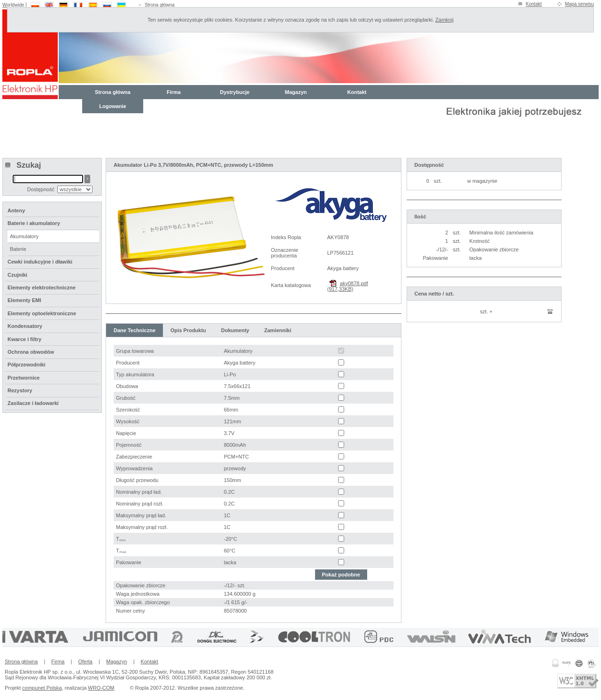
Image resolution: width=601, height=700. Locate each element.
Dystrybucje (235, 92)
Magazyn (296, 92)
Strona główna (160, 5)
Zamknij (444, 20)
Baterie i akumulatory (34, 223)
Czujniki (17, 275)
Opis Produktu (188, 330)
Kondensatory (25, 326)
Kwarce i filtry (24, 339)
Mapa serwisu (579, 4)
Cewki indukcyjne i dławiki (40, 262)
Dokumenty (235, 330)
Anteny (16, 210)
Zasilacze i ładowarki (33, 403)
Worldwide (13, 5)
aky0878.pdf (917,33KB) (348, 286)
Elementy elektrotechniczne (42, 288)
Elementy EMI (24, 300)
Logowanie (112, 106)
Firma (174, 92)
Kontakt (534, 4)
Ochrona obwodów (31, 352)
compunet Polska (42, 688)
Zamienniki (278, 330)
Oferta (85, 661)
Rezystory (20, 390)
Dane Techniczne (135, 330)
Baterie (18, 249)
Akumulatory (24, 236)
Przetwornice (23, 378)
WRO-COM (101, 688)
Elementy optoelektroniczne (42, 313)
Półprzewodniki (27, 365)
